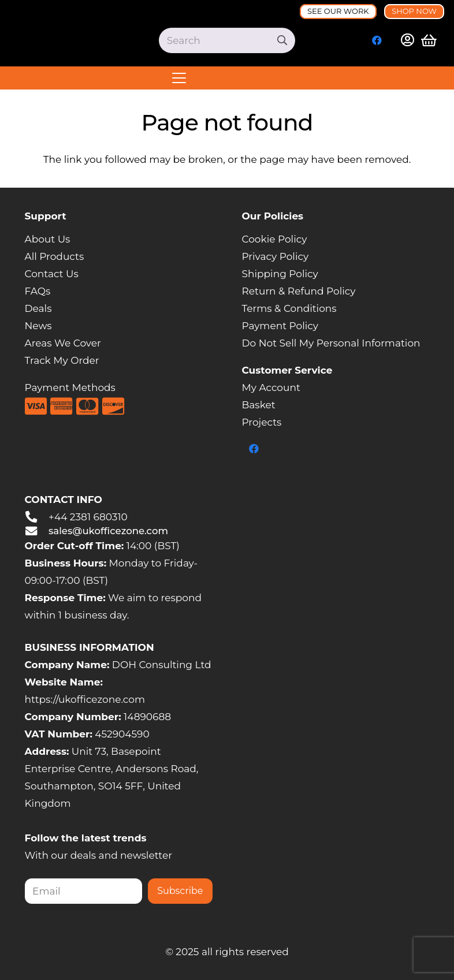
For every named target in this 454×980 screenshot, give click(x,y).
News (38, 326)
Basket (259, 405)
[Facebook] (377, 40)
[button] (227, 78)
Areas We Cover (63, 343)
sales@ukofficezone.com (108, 531)
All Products (55, 256)
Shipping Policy (280, 274)
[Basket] (429, 40)
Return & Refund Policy (299, 291)
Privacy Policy (276, 256)
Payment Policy (280, 326)
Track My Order (62, 360)
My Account (271, 387)
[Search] (227, 40)
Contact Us (52, 274)
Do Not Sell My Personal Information (331, 343)
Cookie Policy (275, 239)
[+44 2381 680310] (37, 517)
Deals (38, 308)
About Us (48, 239)
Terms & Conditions (289, 308)
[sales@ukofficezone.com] (37, 531)
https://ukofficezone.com (85, 699)
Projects (262, 422)
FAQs (38, 291)
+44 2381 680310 (88, 517)
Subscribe (180, 891)
